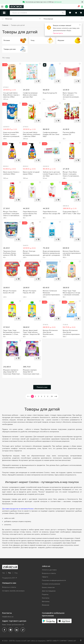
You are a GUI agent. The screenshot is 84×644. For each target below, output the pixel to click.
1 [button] (32, 396)
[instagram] (10, 630)
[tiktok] (23, 630)
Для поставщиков (49, 591)
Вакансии (46, 605)
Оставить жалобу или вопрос (13, 591)
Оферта (45, 577)
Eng (16, 573)
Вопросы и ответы (9, 587)
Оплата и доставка (49, 570)
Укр (3, 573)
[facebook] (4, 630)
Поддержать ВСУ (9, 578)
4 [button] (42, 396)
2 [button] (35, 396)
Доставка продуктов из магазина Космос (18, 509)
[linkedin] (17, 630)
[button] (63, 13)
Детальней (58, 2)
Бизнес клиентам (48, 587)
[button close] (82, 2)
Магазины (46, 601)
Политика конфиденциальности (54, 580)
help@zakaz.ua (8, 617)
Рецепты (45, 594)
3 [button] (38, 396)
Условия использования (51, 584)
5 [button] (45, 396)
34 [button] (52, 396)
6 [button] (48, 396)
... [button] (50, 396)
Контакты (46, 598)
